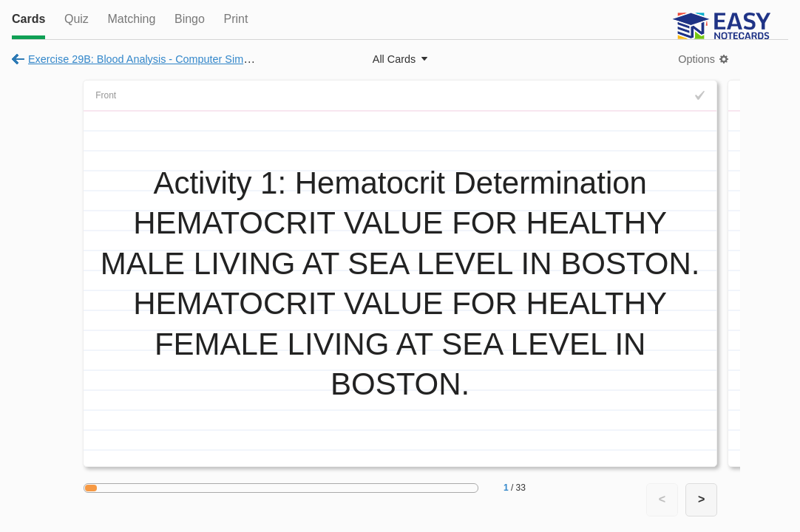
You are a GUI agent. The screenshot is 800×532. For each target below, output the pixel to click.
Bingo (190, 19)
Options (696, 59)
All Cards (394, 59)
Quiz (77, 19)
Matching (131, 19)
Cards (28, 19)
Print (235, 19)
